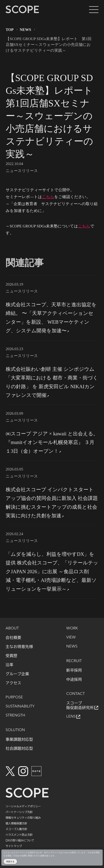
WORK (72, 628)
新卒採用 (74, 670)
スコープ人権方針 (16, 829)
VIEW (71, 637)
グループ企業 (17, 674)
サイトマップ (14, 846)
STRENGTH (15, 715)
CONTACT (75, 694)
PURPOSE (14, 697)
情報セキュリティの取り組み (23, 818)
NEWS (25, 30)
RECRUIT (74, 661)
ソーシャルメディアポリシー (23, 806)
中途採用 (74, 679)
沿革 (9, 665)
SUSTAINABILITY (20, 706)
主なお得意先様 (19, 647)
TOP (10, 30)
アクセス (13, 683)
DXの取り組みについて (20, 840)
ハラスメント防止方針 (19, 835)
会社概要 (13, 637)
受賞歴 (11, 656)
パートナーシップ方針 (19, 812)
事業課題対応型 (19, 739)
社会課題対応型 (19, 748)
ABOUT (12, 628)
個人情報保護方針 (16, 823)
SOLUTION (15, 730)
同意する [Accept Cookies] (10, 862)
